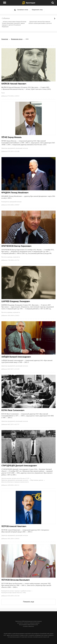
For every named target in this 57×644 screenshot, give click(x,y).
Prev (51, 19)
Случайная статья (23, 10)
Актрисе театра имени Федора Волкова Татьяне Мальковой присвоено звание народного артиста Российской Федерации (14, 24)
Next (55, 19)
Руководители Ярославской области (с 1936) (14, 593)
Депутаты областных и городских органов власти (15, 482)
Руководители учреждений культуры (11, 202)
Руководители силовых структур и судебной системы (16, 591)
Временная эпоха (17, 39)
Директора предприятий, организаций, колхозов (15, 148)
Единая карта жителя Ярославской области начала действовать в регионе (40, 23)
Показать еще (29, 602)
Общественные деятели (37, 480)
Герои (3, 93)
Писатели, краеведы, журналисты (11, 257)
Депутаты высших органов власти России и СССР (15, 478)
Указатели (5, 39)
